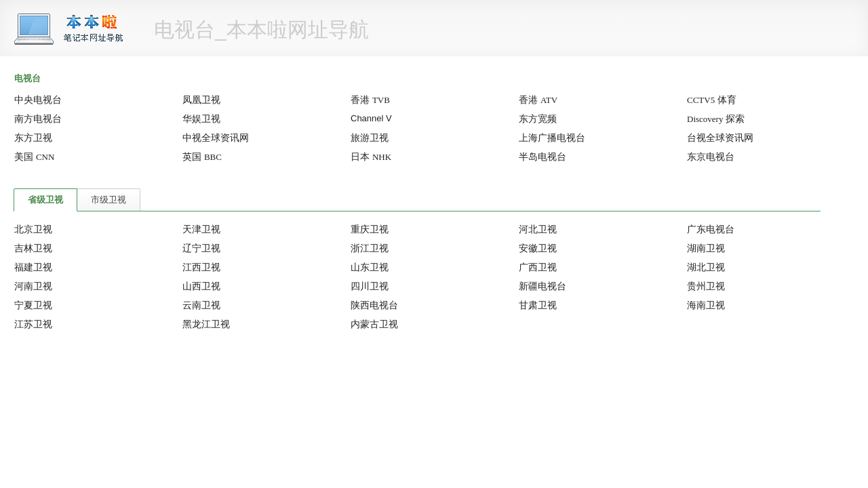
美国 (34, 157)
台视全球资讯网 (720, 138)
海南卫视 (706, 305)
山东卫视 (370, 267)
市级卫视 (108, 200)
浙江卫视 (370, 248)
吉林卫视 (33, 248)
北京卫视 (33, 229)
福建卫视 (33, 267)
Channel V (371, 118)
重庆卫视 (370, 229)
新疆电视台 (542, 286)
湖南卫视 (706, 248)
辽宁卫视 (201, 248)
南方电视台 (38, 119)
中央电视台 (38, 100)
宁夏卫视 (33, 305)
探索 (716, 119)
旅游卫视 (370, 138)
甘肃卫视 (538, 305)
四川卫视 (370, 286)
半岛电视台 (542, 157)
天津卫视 (201, 229)
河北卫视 (538, 229)
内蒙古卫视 (374, 324)
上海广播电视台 (552, 138)
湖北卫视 (706, 267)
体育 (712, 100)
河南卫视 (33, 286)
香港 (370, 100)
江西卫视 (201, 267)
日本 (371, 157)
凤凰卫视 (201, 100)
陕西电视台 (374, 305)
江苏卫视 (33, 324)
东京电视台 (711, 157)
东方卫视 (33, 138)
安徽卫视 (538, 248)
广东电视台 (711, 229)
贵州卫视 (706, 286)
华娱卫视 (201, 119)
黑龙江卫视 (206, 324)
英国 (202, 157)
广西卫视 (538, 267)
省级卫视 (45, 200)
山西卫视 (201, 286)
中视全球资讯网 (216, 138)
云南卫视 (201, 305)
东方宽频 (538, 119)
